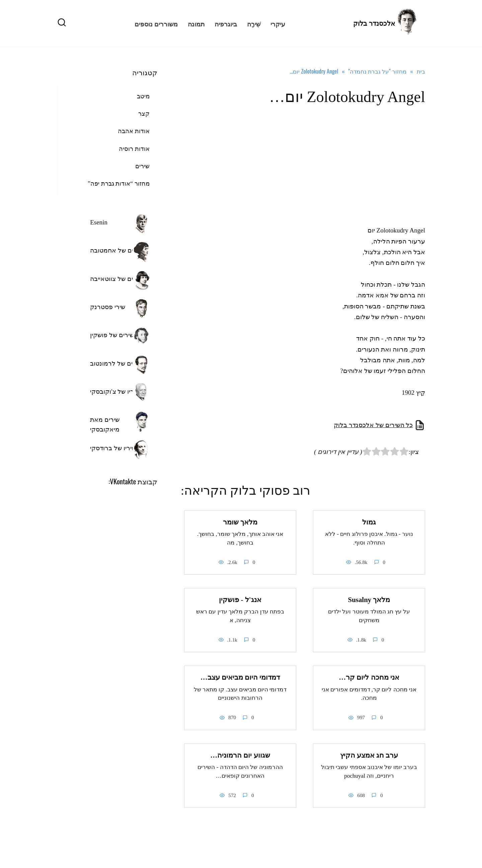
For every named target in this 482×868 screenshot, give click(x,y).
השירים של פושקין (114, 335)
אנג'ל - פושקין (240, 600)
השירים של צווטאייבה (118, 279)
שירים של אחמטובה (116, 250)
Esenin (99, 222)
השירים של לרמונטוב (118, 363)
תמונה (196, 23)
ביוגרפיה (226, 23)
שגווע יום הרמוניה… (240, 755)
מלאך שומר (240, 522)
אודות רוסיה (134, 149)
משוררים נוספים (156, 23)
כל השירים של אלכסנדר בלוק (373, 425)
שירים (142, 166)
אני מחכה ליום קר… (369, 677)
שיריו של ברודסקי (113, 448)
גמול (369, 522)
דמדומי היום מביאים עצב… (240, 677)
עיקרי (278, 23)
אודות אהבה (134, 131)
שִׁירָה (254, 23)
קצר (144, 114)
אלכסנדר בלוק (374, 23)
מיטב (143, 96)
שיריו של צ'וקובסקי (115, 392)
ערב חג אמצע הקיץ (369, 755)
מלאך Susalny (369, 600)
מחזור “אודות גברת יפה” (119, 184)
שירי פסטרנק (108, 307)
